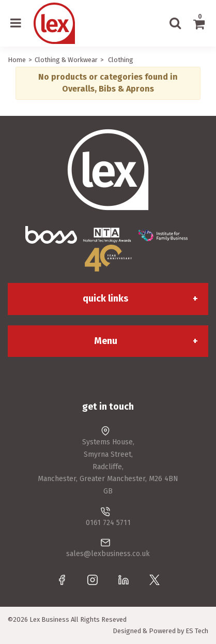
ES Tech (197, 631)
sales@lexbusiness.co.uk (108, 554)
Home (17, 60)
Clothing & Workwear (66, 60)
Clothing (121, 60)
